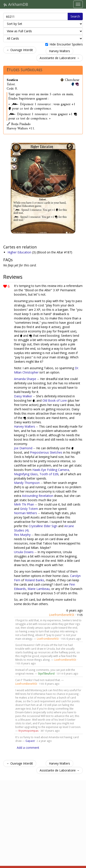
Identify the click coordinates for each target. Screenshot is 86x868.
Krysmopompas (29, 731)
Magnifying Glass (26, 474)
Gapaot (30, 741)
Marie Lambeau (39, 589)
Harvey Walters (59, 51)
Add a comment (28, 748)
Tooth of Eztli (49, 474)
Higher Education (20, 252)
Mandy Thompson (27, 483)
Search (75, 16)
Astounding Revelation (38, 496)
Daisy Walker (23, 396)
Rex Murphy (22, 535)
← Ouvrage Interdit (20, 50)
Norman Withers (26, 513)
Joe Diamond (23, 448)
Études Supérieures (24, 70)
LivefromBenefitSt (62, 615)
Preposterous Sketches (46, 452)
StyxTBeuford (46, 673)
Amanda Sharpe (25, 379)
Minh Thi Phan (24, 504)
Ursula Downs (24, 552)
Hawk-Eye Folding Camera (51, 470)
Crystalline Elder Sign (43, 526)
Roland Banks (35, 580)
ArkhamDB (16, 4)
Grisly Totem (29, 509)
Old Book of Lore (55, 400)
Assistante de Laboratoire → (60, 58)
